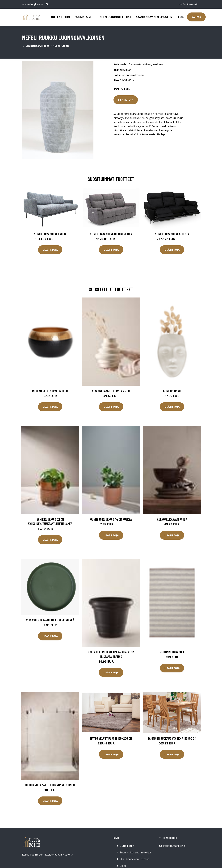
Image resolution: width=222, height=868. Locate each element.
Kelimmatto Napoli (172, 652)
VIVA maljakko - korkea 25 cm (111, 391)
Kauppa (196, 17)
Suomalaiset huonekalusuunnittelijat (103, 17)
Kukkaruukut (61, 46)
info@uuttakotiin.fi (188, 4)
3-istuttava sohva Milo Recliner (111, 234)
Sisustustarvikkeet (38, 46)
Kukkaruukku (172, 391)
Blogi (181, 17)
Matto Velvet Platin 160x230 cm (111, 738)
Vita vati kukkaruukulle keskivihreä (50, 620)
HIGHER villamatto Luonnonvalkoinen (50, 785)
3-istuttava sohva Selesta (172, 234)
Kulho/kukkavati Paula (172, 519)
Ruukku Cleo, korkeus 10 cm (50, 391)
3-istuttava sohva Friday (50, 234)
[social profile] (47, 4)
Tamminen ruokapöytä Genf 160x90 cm (172, 738)
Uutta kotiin (61, 17)
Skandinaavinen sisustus (154, 17)
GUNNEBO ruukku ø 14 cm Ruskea (111, 519)
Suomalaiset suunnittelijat (135, 852)
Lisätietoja (126, 100)
